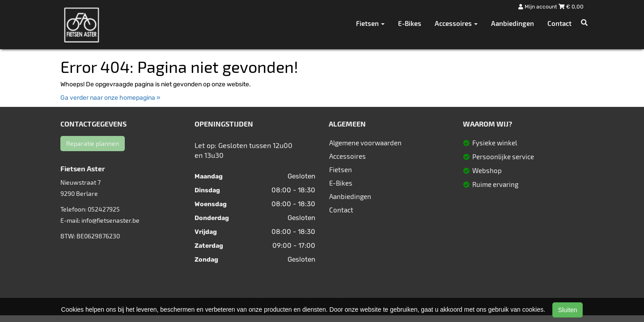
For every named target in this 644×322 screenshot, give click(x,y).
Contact (559, 23)
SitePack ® (431, 295)
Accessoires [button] (456, 23)
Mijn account (538, 7)
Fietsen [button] (370, 23)
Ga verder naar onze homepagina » (110, 98)
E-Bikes (410, 23)
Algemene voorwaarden (365, 143)
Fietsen (341, 169)
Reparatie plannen (93, 143)
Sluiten (568, 310)
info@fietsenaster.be (110, 220)
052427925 (104, 209)
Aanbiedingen (513, 23)
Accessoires (347, 156)
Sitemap (352, 295)
